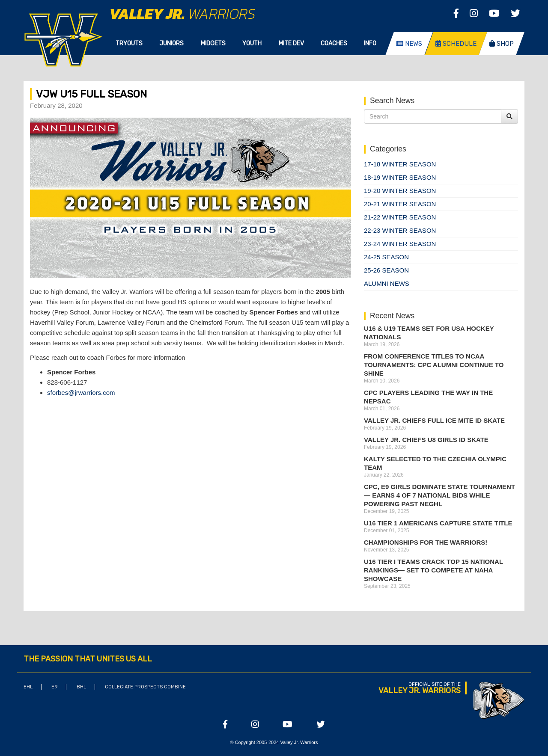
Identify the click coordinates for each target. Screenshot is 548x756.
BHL (81, 687)
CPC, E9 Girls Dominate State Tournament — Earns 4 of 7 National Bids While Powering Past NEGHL (439, 495)
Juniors (171, 43)
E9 (54, 687)
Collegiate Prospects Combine (145, 687)
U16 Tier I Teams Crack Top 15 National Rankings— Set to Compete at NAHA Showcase (433, 570)
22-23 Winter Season (400, 230)
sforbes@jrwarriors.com (81, 393)
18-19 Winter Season (400, 177)
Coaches (334, 43)
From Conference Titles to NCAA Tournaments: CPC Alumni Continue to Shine (434, 365)
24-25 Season (386, 257)
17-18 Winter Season (400, 164)
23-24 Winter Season (400, 244)
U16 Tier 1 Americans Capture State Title (438, 523)
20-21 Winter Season (400, 204)
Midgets (213, 43)
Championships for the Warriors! (426, 542)
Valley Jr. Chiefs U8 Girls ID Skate (426, 440)
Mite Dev (291, 43)
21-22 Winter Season (400, 217)
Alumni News (387, 283)
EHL (28, 687)
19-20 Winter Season (400, 191)
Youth (252, 43)
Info (370, 43)
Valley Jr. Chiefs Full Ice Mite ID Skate (434, 420)
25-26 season (386, 270)
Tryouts (129, 43)
